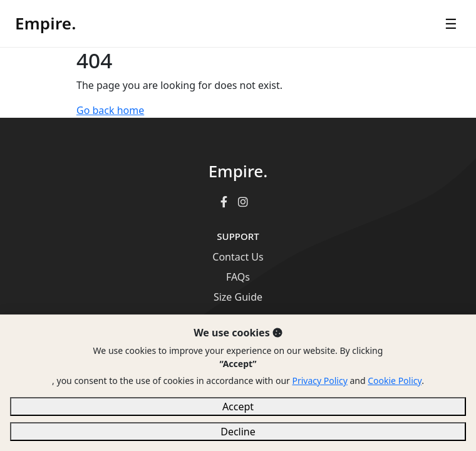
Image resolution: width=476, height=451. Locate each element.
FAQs (238, 277)
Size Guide (238, 297)
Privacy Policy (319, 381)
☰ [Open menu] (451, 23)
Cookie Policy (395, 381)
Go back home (110, 110)
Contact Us (238, 257)
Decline (238, 432)
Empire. (46, 23)
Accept (238, 407)
